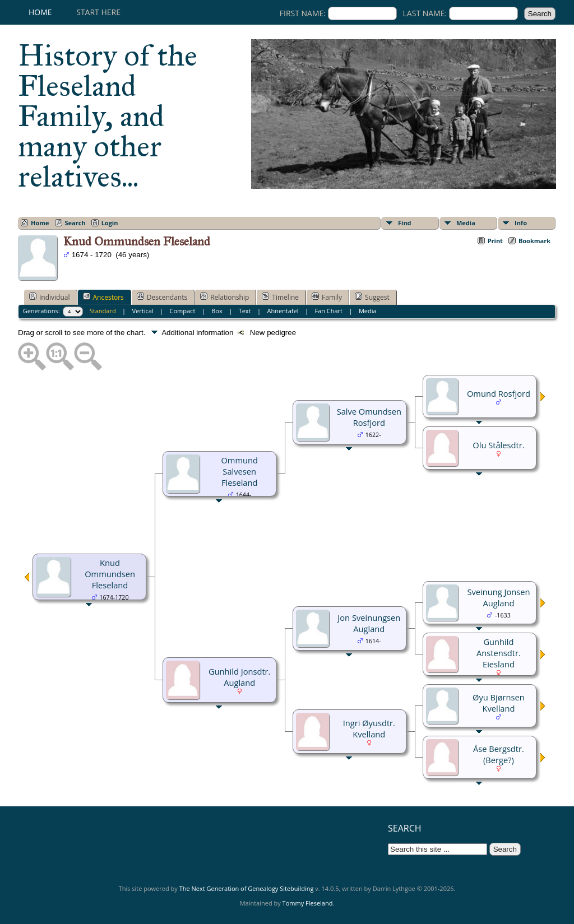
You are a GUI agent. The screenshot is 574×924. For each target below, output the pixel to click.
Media (466, 223)
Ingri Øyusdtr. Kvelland (369, 728)
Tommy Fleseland (308, 903)
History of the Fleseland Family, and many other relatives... (108, 116)
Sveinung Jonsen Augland (498, 597)
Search (75, 223)
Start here (98, 12)
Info (521, 223)
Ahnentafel (283, 311)
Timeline (280, 297)
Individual (50, 297)
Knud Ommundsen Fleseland (110, 574)
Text (245, 311)
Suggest (372, 297)
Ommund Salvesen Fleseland (239, 471)
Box (217, 311)
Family (327, 297)
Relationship (224, 297)
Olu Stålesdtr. (498, 445)
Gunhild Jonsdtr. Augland (240, 677)
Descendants (162, 297)
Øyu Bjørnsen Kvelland (499, 703)
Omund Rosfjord (499, 393)
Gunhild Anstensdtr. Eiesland (499, 653)
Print (495, 241)
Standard (103, 311)
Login (110, 223)
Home (40, 12)
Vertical (143, 311)
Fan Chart (328, 311)
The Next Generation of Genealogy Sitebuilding (247, 888)
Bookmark (534, 241)
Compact (183, 311)
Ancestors (103, 297)
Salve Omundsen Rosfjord (369, 417)
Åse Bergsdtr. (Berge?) (499, 754)
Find (405, 223)
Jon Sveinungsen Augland (369, 623)
